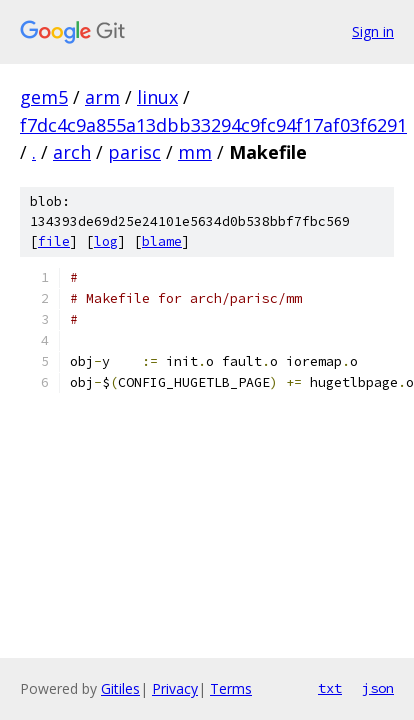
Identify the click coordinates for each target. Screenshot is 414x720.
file (54, 241)
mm (195, 152)
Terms (231, 688)
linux (157, 97)
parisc (134, 152)
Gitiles (120, 688)
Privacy (175, 688)
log (106, 241)
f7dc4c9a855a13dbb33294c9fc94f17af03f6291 (213, 125)
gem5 (44, 97)
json (378, 688)
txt (330, 688)
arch (72, 152)
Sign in (373, 31)
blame (162, 241)
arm (102, 97)
